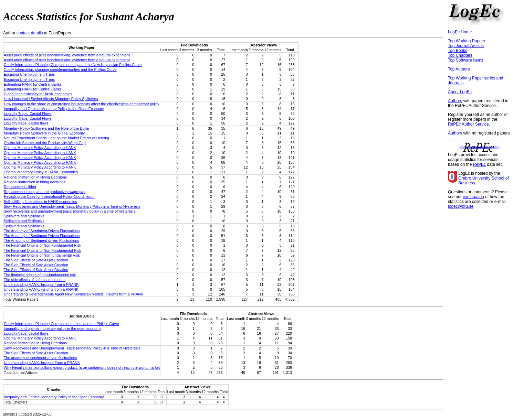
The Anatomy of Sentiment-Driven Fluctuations (42, 231)
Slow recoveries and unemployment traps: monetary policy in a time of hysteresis (70, 211)
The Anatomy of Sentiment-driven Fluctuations (41, 240)
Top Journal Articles (466, 46)
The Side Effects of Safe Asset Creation (36, 260)
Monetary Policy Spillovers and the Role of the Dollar (47, 128)
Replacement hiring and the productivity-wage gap (45, 192)
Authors (455, 101)
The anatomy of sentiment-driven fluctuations (40, 358)
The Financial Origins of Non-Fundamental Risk (42, 245)
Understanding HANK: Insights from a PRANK (41, 284)
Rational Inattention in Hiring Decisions (35, 177)
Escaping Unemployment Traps (29, 74)
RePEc (479, 164)
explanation (473, 197)
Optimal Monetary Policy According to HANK (40, 148)
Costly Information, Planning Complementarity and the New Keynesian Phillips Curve (73, 65)
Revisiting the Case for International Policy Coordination (49, 196)
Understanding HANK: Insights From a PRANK (42, 363)
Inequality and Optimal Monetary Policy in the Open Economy (54, 109)
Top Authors (459, 69)
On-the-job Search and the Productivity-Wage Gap (45, 143)
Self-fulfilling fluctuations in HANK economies (40, 202)
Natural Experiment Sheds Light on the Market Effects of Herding (56, 138)
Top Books (458, 51)
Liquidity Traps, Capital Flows (28, 114)
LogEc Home (460, 32)
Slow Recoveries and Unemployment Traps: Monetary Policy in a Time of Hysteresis (72, 206)
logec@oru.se (461, 206)
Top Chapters (460, 55)
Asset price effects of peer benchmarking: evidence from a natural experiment (67, 55)
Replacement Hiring (20, 187)
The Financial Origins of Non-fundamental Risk (42, 255)
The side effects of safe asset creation (35, 280)
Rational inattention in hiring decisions (35, 182)
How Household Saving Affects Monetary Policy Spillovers (51, 99)
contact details (30, 33)
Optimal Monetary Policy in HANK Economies (41, 172)
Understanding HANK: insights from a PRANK (41, 289)
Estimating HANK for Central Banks (33, 84)
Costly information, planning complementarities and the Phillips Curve (60, 69)
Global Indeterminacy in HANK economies (38, 94)
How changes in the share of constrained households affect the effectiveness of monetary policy (82, 104)
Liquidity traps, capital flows (26, 123)
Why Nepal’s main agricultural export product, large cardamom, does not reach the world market (82, 367)
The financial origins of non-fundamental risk (40, 275)
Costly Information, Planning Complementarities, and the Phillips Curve (61, 324)
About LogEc (460, 92)
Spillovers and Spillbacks (24, 216)
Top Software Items (466, 60)
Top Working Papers (467, 41)
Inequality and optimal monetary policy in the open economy (53, 329)
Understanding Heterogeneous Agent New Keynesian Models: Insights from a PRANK (74, 294)
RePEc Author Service (468, 124)
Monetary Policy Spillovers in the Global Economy (44, 133)
